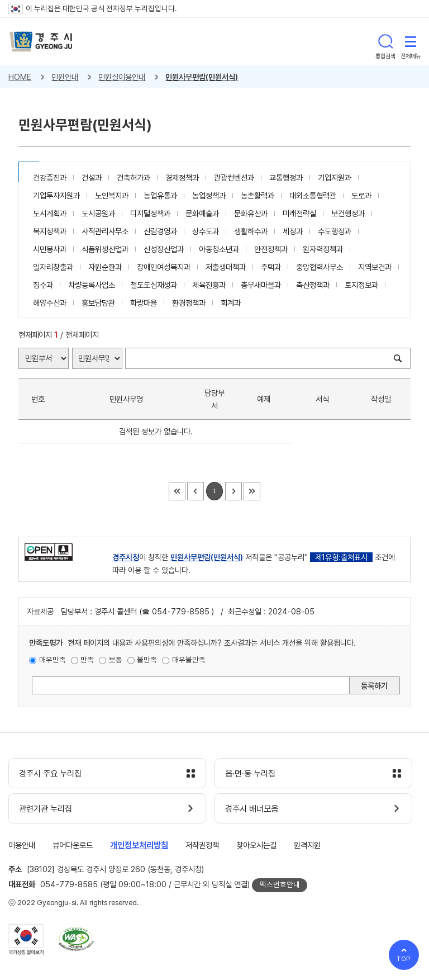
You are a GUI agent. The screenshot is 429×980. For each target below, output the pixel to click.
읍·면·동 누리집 (250, 774)
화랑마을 (144, 303)
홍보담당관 (98, 303)
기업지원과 (335, 177)
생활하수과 (251, 231)
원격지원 (307, 845)
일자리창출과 (53, 267)
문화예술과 (202, 213)
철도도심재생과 (154, 285)
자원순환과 (105, 267)
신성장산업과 (164, 249)
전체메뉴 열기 (411, 41)
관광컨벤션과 (234, 177)
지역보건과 (375, 267)
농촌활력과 (258, 195)
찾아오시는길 (256, 845)
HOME (20, 77)
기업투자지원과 (56, 195)
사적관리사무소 (105, 231)
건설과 (92, 177)
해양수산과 (50, 303)
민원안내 (65, 77)
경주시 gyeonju (41, 42)
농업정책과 (209, 195)
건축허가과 (134, 177)
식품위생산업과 (105, 249)
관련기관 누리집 (46, 809)
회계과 (231, 303)
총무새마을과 (261, 285)
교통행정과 (286, 177)
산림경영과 (160, 231)
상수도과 (206, 231)
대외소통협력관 (313, 195)
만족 (87, 660)
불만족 (147, 660)
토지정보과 (361, 285)
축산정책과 (313, 285)
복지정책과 (50, 231)
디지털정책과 (150, 213)
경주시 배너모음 (252, 809)
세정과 (293, 231)
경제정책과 (182, 177)
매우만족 (53, 660)
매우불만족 (189, 660)
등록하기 (374, 686)
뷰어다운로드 (73, 845)
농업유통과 (160, 195)
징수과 (43, 285)
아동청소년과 (219, 249)
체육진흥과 (209, 285)
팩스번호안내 (280, 884)
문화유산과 (251, 213)
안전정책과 (271, 249)
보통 (116, 660)
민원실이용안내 (122, 77)
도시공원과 (98, 213)
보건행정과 (348, 213)
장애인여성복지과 (164, 267)
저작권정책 (202, 845)
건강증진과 (50, 177)
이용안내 (22, 845)
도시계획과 (50, 213)
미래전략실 (299, 213)
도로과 (361, 195)
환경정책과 (189, 303)
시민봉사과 (50, 249)
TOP (404, 959)
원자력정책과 (323, 249)
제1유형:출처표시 (341, 557)
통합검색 (385, 41)
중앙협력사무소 (320, 267)
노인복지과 (112, 195)
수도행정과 (335, 231)
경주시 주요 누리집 (50, 774)
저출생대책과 (226, 267)
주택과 (271, 267)
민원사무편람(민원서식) (202, 77)
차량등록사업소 (92, 285)
